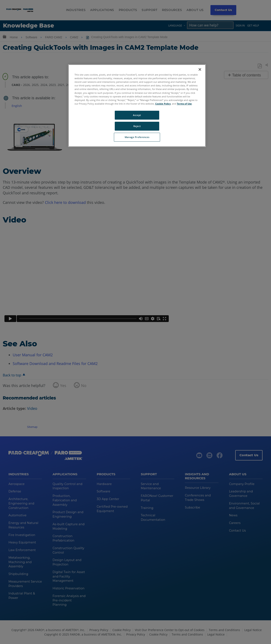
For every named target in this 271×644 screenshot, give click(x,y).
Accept (137, 115)
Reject (137, 126)
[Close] (200, 69)
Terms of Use (184, 104)
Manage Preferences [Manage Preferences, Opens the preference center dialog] (137, 137)
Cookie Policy (163, 104)
